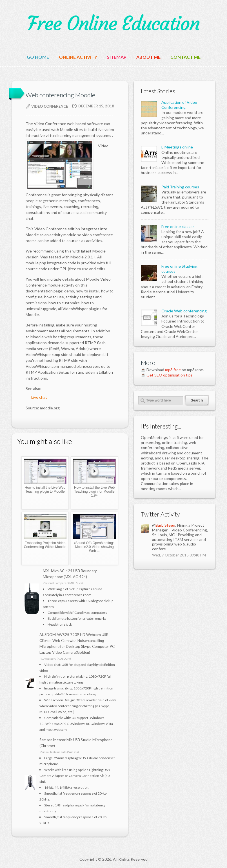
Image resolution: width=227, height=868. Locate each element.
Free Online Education (113, 24)
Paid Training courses (180, 187)
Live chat (39, 397)
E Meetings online (177, 147)
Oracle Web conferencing (184, 311)
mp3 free (173, 370)
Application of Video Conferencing (179, 105)
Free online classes (178, 226)
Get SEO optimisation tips (170, 375)
